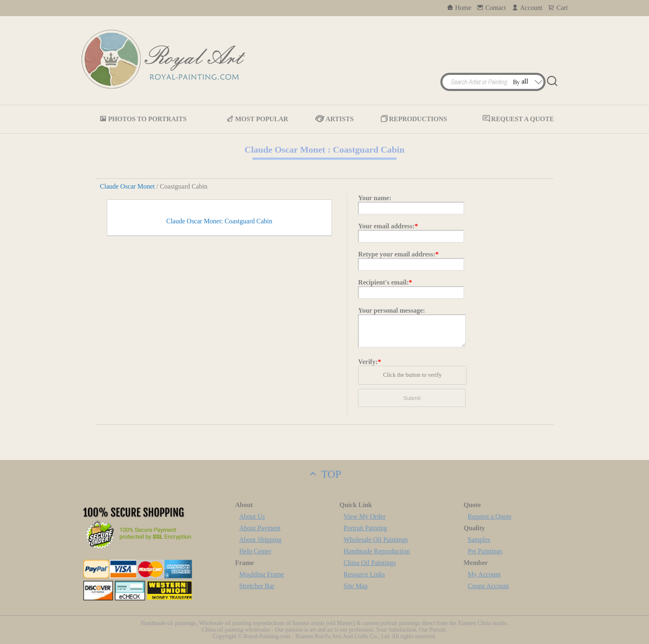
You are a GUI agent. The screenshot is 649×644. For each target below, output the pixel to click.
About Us (252, 516)
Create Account (488, 586)
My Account (484, 574)
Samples (479, 540)
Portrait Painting (365, 528)
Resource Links (364, 574)
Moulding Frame (262, 574)
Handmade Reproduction (377, 551)
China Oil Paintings (370, 563)
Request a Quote (490, 516)
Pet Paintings (485, 551)
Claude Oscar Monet (127, 186)
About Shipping (260, 540)
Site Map (356, 586)
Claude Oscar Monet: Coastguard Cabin (219, 334)
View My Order (364, 516)
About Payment (260, 528)
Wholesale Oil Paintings (376, 540)
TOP (324, 474)
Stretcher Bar (257, 586)
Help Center (255, 551)
